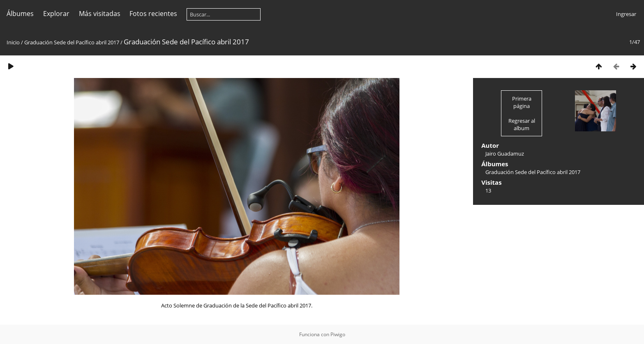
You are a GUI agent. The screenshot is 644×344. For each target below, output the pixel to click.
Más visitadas (100, 14)
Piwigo (338, 334)
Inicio (13, 42)
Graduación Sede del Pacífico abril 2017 (72, 42)
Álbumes (20, 14)
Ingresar (626, 14)
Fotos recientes (153, 14)
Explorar (56, 14)
